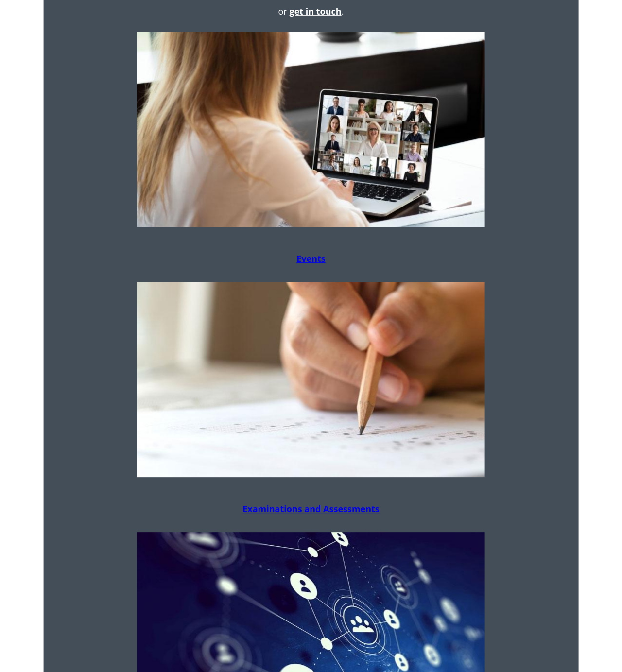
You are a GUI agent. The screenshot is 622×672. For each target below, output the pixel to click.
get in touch (315, 11)
